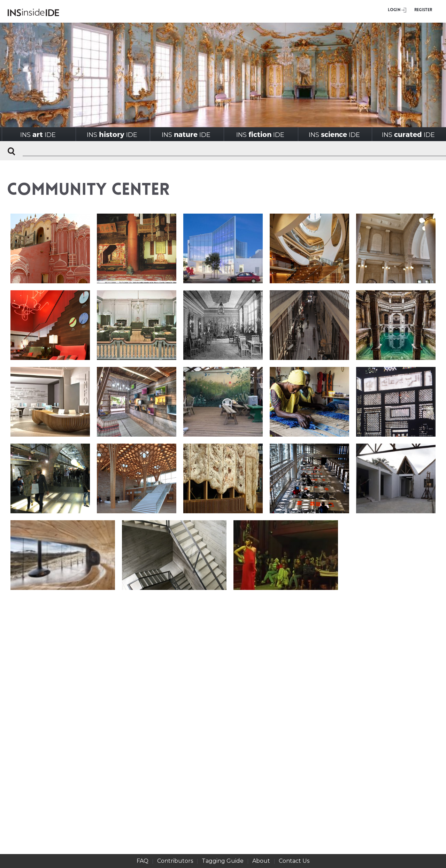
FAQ (143, 861)
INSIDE (38, 134)
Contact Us (294, 861)
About (261, 861)
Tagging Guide (223, 861)
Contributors (175, 861)
